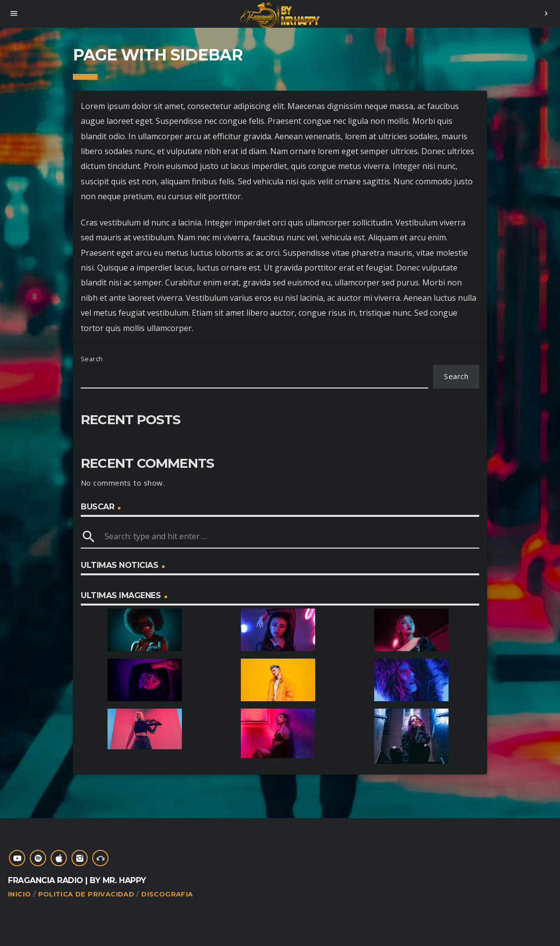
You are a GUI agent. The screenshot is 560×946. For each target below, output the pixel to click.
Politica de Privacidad (86, 894)
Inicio (19, 894)
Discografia (167, 894)
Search (92, 359)
